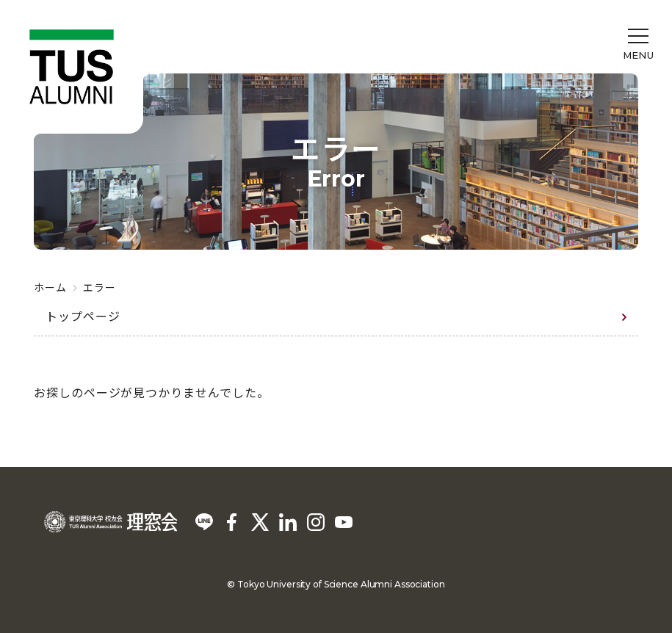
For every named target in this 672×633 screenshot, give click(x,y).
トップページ (83, 316)
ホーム (50, 287)
